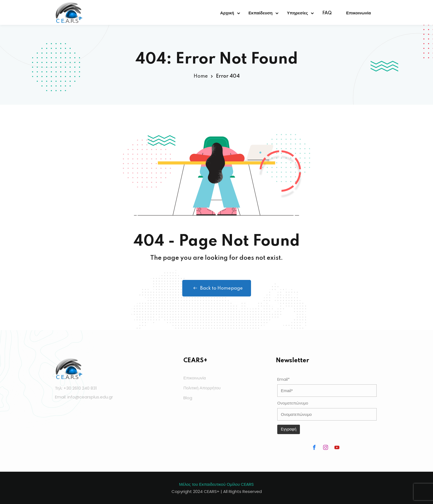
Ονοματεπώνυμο (293, 403)
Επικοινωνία (358, 13)
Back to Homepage (217, 288)
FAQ (327, 13)
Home (201, 76)
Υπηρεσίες (297, 13)
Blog (188, 398)
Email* (283, 379)
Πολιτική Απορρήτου (202, 388)
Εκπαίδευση (261, 13)
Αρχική (227, 13)
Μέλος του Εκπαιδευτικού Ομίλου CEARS (217, 484)
